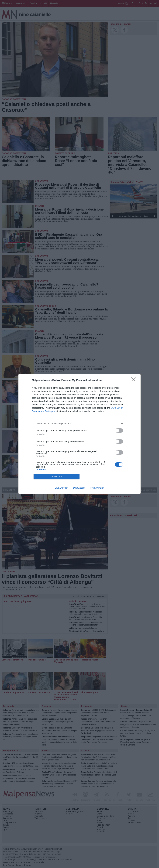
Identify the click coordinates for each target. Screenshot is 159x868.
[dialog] (79, 434)
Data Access (79, 488)
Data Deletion (61, 488)
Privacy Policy (97, 488)
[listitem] (79, 424)
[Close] (135, 380)
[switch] (119, 431)
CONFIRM (57, 477)
